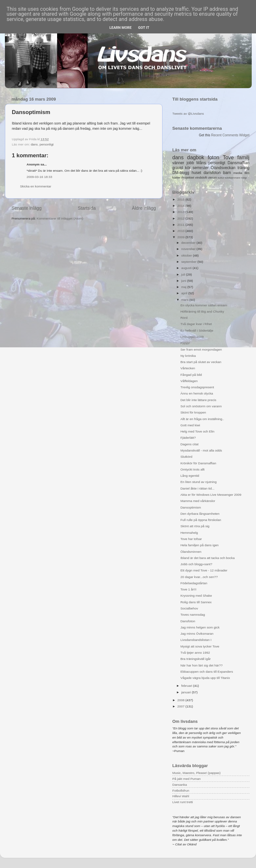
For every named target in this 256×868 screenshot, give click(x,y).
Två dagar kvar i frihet (196, 324)
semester (201, 168)
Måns (201, 163)
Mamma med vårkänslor (198, 501)
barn (227, 173)
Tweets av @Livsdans (188, 114)
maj (184, 287)
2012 (181, 218)
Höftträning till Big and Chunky (202, 311)
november (189, 249)
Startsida (87, 208)
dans (34, 144)
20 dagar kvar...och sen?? (199, 577)
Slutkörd (186, 457)
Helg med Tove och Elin (198, 431)
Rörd (184, 318)
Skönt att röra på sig (195, 526)
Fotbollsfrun (181, 791)
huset (196, 173)
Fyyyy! (185, 343)
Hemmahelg (189, 533)
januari (186, 692)
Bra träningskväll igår (196, 659)
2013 (181, 212)
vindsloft (201, 177)
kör (188, 168)
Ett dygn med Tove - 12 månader (204, 570)
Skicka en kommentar (36, 186)
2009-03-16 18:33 (39, 177)
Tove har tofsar (191, 539)
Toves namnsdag (193, 615)
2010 (181, 231)
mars (185, 300)
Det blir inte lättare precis (198, 400)
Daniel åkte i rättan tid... (198, 488)
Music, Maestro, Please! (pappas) (196, 773)
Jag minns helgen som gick (200, 627)
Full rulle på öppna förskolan (201, 520)
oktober (187, 255)
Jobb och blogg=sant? (196, 564)
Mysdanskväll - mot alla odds (201, 450)
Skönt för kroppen (193, 412)
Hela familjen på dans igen (200, 545)
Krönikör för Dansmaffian (198, 463)
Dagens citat (190, 444)
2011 (181, 225)
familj (243, 157)
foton (213, 157)
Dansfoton (188, 621)
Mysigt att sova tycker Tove (200, 646)
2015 (181, 199)
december (189, 243)
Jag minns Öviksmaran (197, 634)
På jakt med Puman (186, 779)
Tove (228, 157)
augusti (187, 268)
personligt (47, 144)
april (185, 293)
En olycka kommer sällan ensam (204, 305)
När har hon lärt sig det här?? (202, 665)
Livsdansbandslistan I (196, 640)
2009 (181, 237)
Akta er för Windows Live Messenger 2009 (211, 495)
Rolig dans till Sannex (196, 602)
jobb (190, 163)
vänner (178, 163)
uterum (212, 178)
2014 (181, 206)
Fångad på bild (191, 375)
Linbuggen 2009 (192, 337)
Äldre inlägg (144, 208)
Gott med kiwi (190, 425)
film (247, 173)
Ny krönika (188, 356)
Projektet (188, 177)
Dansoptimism (191, 507)
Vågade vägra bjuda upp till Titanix (205, 678)
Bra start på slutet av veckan (201, 362)
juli (184, 274)
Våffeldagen (189, 381)
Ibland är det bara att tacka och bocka (208, 558)
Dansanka (180, 785)
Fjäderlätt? (188, 438)
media (238, 173)
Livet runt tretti (183, 802)
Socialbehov (189, 608)
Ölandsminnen (191, 552)
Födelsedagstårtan (194, 583)
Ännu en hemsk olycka (197, 393)
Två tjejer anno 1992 (195, 653)
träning (244, 168)
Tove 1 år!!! (189, 589)
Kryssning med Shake (196, 596)
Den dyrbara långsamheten (200, 514)
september (189, 262)
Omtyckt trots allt (193, 469)
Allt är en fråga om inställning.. (202, 419)
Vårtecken (188, 368)
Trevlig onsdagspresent (197, 387)
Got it (144, 28)
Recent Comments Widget (230, 135)
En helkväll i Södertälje (197, 330)
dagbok (196, 157)
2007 (181, 706)
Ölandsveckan (223, 168)
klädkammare (233, 178)
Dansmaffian (239, 163)
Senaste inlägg (27, 208)
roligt (244, 178)
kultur (221, 178)
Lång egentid (190, 476)
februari (187, 686)
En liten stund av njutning (199, 482)
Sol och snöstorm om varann (201, 406)
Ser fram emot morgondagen (201, 349)
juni (184, 281)
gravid (178, 168)
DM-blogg (181, 173)
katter (176, 177)
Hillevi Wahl (181, 796)
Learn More (120, 28)
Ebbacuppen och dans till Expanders (207, 672)
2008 (181, 700)
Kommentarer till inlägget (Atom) (60, 218)
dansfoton (212, 173)
